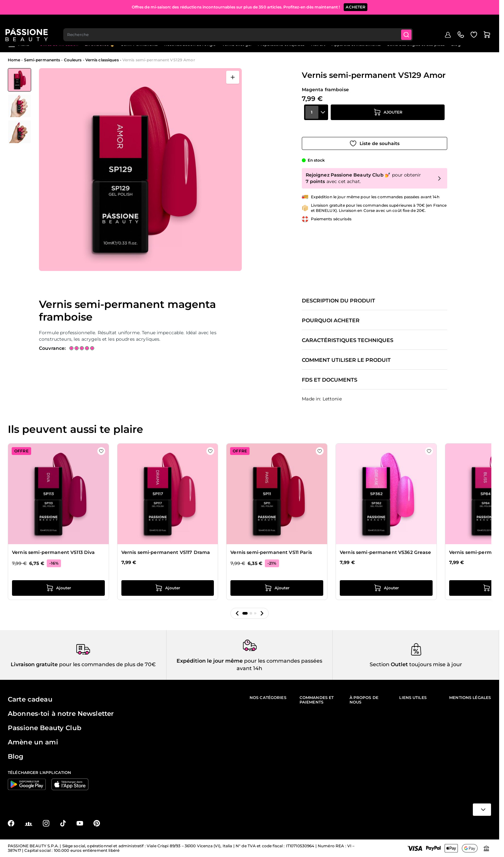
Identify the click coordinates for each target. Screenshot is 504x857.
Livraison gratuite (34, 664)
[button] (237, 613)
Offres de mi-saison (59, 44)
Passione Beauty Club (45, 728)
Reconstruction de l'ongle (190, 44)
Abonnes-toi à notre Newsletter (61, 714)
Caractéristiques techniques (348, 340)
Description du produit (338, 301)
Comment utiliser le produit (346, 360)
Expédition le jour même (210, 661)
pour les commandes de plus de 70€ (107, 664)
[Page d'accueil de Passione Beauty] (29, 25)
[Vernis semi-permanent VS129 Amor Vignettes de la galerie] (19, 106)
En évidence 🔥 (100, 44)
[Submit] (410, 25)
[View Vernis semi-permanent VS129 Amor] (19, 80)
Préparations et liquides (281, 44)
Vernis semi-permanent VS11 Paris (271, 552)
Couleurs (73, 60)
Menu (18, 44)
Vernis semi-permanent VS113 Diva (53, 552)
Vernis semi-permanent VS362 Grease (385, 552)
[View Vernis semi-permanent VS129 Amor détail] (19, 106)
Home (14, 60)
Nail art (318, 44)
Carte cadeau (30, 699)
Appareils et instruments (356, 44)
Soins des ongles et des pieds (416, 44)
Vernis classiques (102, 60)
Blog (456, 44)
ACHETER (356, 6)
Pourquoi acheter (331, 321)
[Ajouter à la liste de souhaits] (375, 139)
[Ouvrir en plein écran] (233, 77)
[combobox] (241, 25)
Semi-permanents (42, 60)
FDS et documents (330, 380)
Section (380, 664)
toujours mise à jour (435, 664)
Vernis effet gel (237, 44)
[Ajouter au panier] (388, 121)
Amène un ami (33, 742)
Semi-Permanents (139, 44)
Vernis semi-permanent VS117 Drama (166, 552)
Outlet (399, 664)
